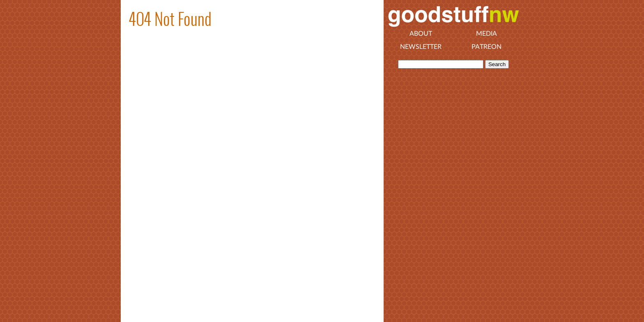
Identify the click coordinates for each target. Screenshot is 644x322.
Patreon (486, 47)
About (421, 34)
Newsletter (421, 47)
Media (486, 34)
